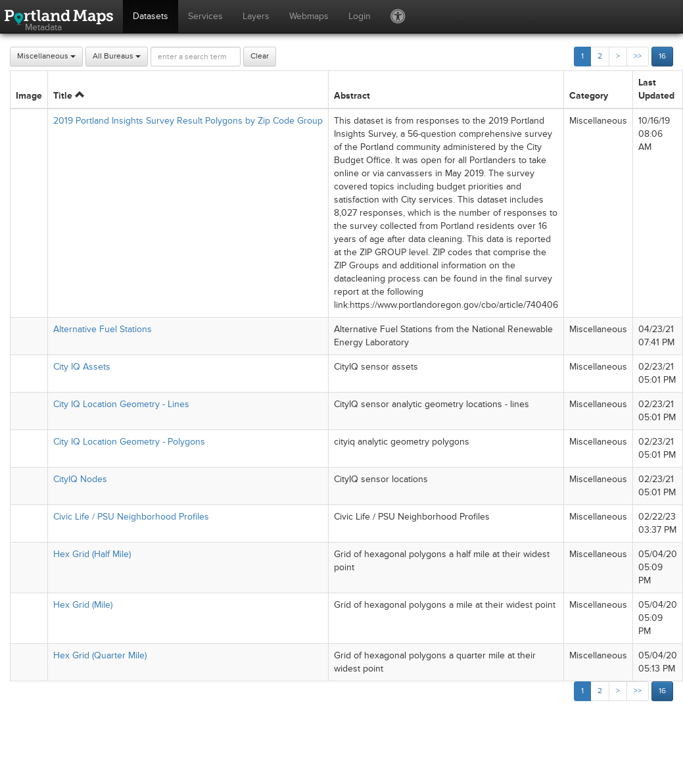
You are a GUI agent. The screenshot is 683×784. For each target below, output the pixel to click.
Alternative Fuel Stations (103, 329)
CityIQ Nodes (80, 479)
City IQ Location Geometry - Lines (121, 404)
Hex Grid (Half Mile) (92, 554)
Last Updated (656, 89)
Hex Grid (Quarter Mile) (100, 655)
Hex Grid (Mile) (83, 605)
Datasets (151, 16)
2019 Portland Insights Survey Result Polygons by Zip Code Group (188, 121)
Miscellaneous (46, 56)
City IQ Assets (82, 367)
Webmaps (309, 16)
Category (589, 96)
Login (360, 16)
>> (638, 56)
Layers (256, 16)
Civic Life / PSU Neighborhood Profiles (131, 517)
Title (69, 96)
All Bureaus (117, 56)
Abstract (352, 96)
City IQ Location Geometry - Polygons (129, 442)
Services (205, 16)
